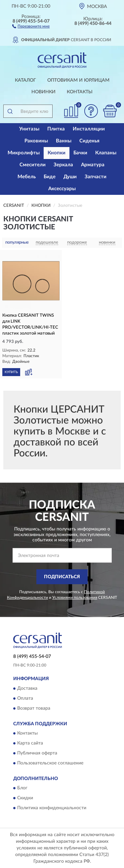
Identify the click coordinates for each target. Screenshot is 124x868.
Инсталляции (89, 129)
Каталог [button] (25, 80)
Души (70, 177)
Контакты (80, 92)
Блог (22, 788)
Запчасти (96, 177)
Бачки (80, 153)
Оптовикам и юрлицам (78, 80)
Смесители (33, 165)
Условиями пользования (75, 597)
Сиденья (89, 141)
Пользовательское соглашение (50, 763)
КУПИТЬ (11, 372)
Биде (50, 177)
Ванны (64, 141)
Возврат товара (34, 708)
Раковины (36, 141)
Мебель (27, 177)
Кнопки (57, 153)
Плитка (56, 129)
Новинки (43, 92)
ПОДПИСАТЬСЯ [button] (62, 577)
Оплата (25, 698)
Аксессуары (62, 189)
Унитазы (29, 129)
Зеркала (63, 165)
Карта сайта (30, 744)
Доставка (27, 688)
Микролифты (24, 153)
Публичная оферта (37, 753)
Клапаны (106, 153)
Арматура (93, 165)
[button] (31, 26)
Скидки (25, 798)
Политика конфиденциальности (52, 808)
